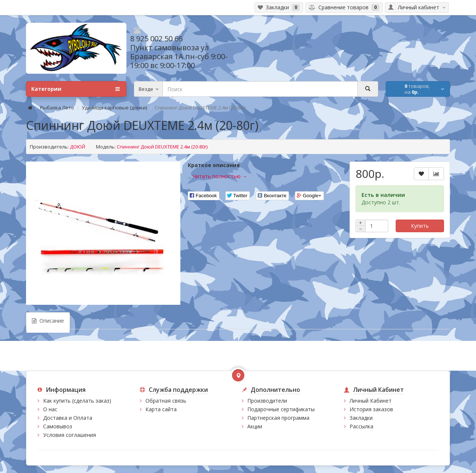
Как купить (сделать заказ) (77, 401)
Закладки (361, 418)
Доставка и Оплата (68, 418)
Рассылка (361, 426)
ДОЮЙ (78, 147)
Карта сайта (161, 409)
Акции (255, 426)
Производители (267, 401)
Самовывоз (58, 426)
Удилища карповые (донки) (114, 108)
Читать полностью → (220, 176)
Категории (75, 89)
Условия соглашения (70, 435)
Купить (420, 226)
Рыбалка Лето (57, 108)
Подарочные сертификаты (281, 409)
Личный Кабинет (371, 401)
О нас (50, 409)
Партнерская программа (278, 418)
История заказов (371, 409)
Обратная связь (166, 401)
